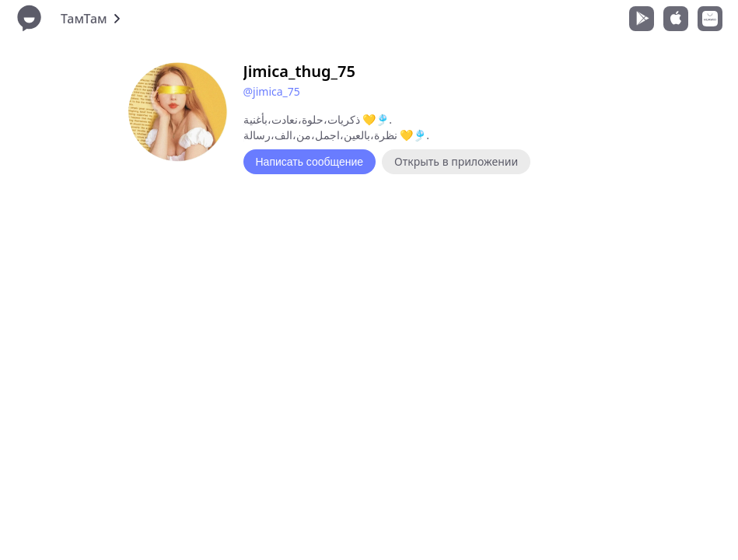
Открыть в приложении (456, 161)
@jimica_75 (272, 91)
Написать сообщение (310, 162)
